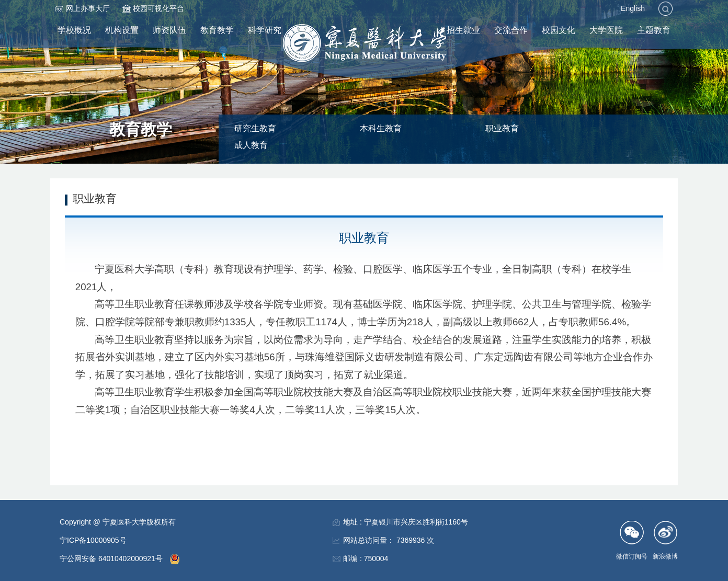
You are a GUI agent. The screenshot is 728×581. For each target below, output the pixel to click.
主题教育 (654, 30)
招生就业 (463, 30)
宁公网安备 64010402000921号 (112, 559)
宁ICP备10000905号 (93, 540)
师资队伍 (169, 30)
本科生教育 (381, 128)
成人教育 (251, 145)
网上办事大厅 (88, 8)
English (633, 8)
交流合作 (511, 30)
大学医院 (606, 30)
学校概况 (74, 30)
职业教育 (502, 128)
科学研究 (265, 30)
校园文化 (559, 30)
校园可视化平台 (158, 8)
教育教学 (217, 30)
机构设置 (122, 30)
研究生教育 (255, 128)
